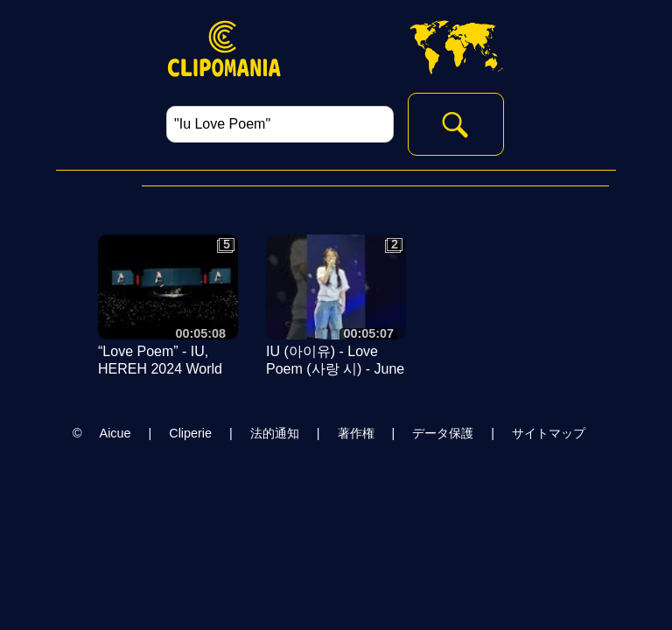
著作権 (356, 433)
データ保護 (443, 433)
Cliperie (190, 433)
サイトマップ (549, 433)
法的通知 (275, 433)
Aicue (115, 433)
